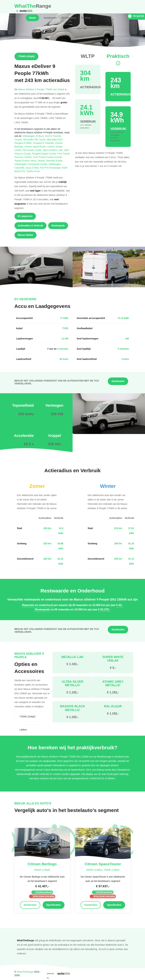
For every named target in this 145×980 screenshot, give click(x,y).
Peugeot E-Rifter (24, 143)
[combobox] (32, 717)
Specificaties (54, 905)
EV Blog (86, 18)
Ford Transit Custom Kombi (48, 157)
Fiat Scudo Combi (33, 150)
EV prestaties (69, 18)
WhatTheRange (25, 972)
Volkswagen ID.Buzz (34, 136)
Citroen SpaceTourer (36, 146)
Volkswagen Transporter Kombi (31, 164)
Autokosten (50, 18)
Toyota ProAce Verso (26, 161)
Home (32, 18)
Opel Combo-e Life (53, 150)
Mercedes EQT (55, 139)
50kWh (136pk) (42, 870)
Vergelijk (136, 16)
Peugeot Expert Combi (45, 154)
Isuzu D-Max (33, 168)
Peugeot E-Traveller (44, 143)
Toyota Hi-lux (33, 171)
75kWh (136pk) (111, 870)
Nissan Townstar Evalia (50, 161)
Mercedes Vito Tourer (35, 139)
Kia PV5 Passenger (51, 168)
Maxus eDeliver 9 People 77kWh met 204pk (41, 89)
